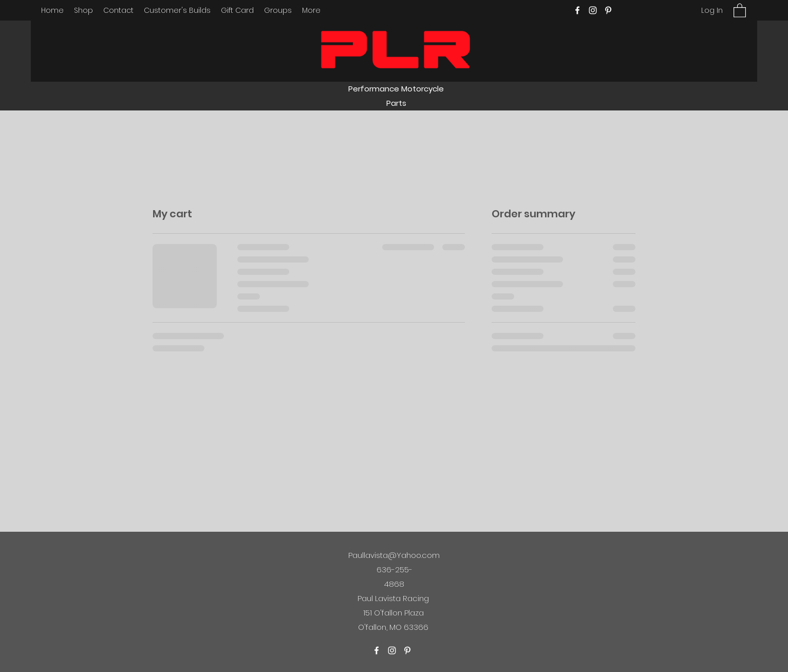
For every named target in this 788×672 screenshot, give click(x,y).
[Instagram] (593, 10)
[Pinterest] (608, 10)
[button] (740, 10)
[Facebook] (577, 10)
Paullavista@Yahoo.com (394, 555)
